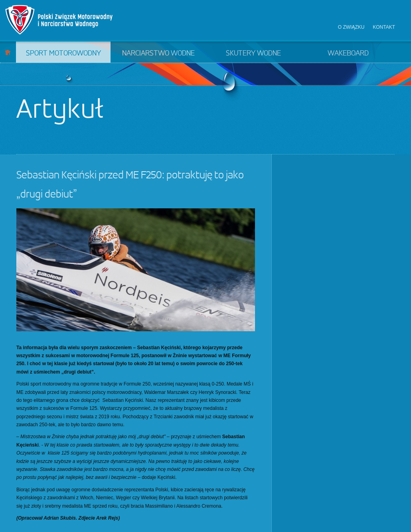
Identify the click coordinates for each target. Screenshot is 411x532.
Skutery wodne (253, 53)
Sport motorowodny (63, 53)
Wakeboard (348, 53)
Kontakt (384, 27)
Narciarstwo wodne (158, 53)
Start (8, 52)
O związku (351, 27)
